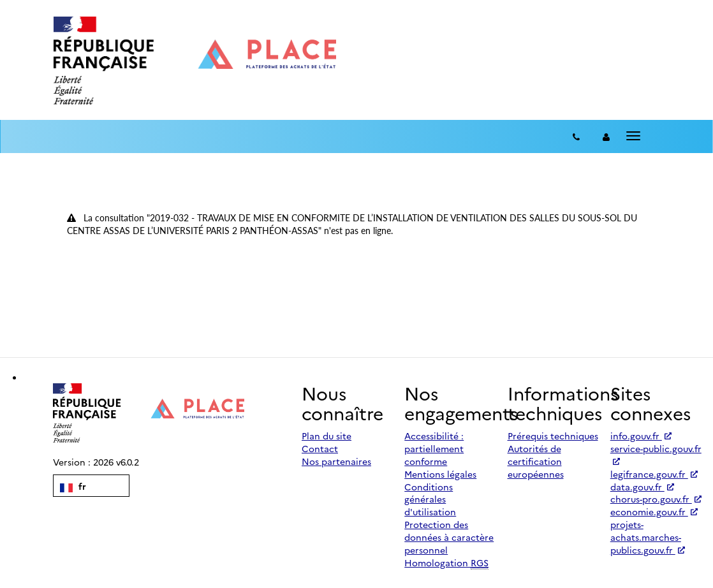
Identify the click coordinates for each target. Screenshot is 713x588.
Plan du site (327, 436)
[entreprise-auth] (606, 136)
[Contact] (576, 136)
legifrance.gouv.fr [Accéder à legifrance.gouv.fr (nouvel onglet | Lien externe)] (654, 474)
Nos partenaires (336, 461)
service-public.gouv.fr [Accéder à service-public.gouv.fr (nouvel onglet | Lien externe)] (656, 453)
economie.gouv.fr (654, 511)
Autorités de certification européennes (536, 461)
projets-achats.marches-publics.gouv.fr (648, 537)
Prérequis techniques (553, 436)
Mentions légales (440, 474)
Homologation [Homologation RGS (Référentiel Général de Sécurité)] (446, 563)
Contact (320, 448)
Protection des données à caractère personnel (449, 537)
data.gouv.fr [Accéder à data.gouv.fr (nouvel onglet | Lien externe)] (642, 487)
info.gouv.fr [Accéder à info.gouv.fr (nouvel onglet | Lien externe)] (641, 436)
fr (73, 486)
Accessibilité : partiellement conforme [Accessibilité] (434, 448)
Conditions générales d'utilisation (430, 499)
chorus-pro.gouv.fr (656, 499)
